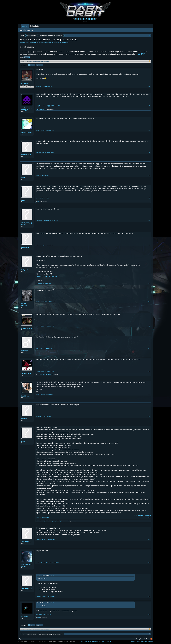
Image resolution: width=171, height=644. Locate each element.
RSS (151, 639)
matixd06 (24, 419)
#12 (149, 349)
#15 (149, 416)
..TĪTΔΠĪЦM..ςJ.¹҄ (27, 542)
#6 (149, 198)
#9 (149, 284)
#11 (149, 326)
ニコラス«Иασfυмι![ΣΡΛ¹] (44, 375)
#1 (149, 86)
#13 (149, 371)
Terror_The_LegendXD (27, 224)
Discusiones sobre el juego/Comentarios (36, 42)
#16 (149, 518)
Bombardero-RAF (42, 109)
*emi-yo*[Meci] (26, 373)
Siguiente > (39, 65)
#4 (149, 153)
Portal (148, 639)
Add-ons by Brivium (96, 641)
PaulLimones (26, 396)
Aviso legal (138, 639)
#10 (149, 302)
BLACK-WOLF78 (24, 305)
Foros (25, 26)
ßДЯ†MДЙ (25, 351)
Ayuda (143, 639)
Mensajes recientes (26, 30)
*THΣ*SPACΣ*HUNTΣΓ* (26, 565)
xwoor (23, 200)
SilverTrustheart (27, 132)
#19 (149, 596)
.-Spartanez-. (26, 247)
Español (21, 639)
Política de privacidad (147, 641)
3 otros (66, 521)
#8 (149, 245)
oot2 (38, 201)
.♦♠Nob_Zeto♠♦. (27, 328)
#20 (149, 614)
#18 (149, 562)
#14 (149, 394)
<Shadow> (57, 42)
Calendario (34, 26)
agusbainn (25, 616)
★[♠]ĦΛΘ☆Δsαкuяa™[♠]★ (27, 109)
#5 (149, 175)
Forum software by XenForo (34, 641)
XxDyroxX (25, 270)
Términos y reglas (135, 641)
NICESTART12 (26, 155)
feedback (27, 57)
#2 (149, 106)
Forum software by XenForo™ (64, 641)
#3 (149, 130)
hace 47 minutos (51, 276)
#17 (149, 540)
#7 (149, 221)
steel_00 (39, 521)
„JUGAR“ (141, 54)
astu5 (23, 178)
